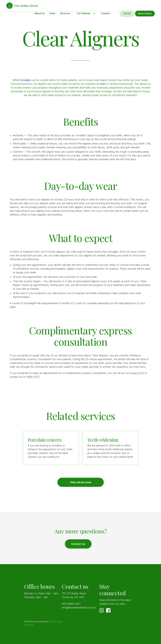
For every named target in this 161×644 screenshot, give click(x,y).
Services (65, 13)
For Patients (84, 13)
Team (52, 13)
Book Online (145, 13)
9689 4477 (33, 377)
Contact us (78, 544)
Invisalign (26, 80)
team (103, 84)
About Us (40, 13)
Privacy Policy (56, 622)
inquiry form (137, 373)
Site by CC (29, 625)
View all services (81, 482)
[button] (85, 14)
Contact (105, 13)
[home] (22, 6)
